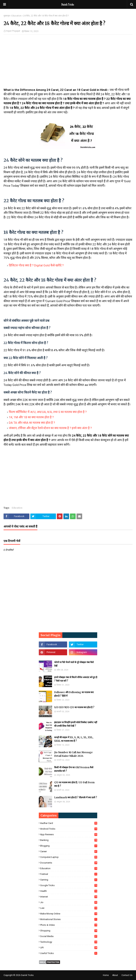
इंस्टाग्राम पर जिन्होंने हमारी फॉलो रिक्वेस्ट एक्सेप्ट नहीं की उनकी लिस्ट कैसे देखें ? (76, 724)
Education (16, 16)
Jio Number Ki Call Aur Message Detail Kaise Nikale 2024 (73, 754)
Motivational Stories (69, 919)
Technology (69, 942)
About (115, 975)
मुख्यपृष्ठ (7, 16)
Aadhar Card (69, 823)
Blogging (69, 846)
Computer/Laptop (69, 857)
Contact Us (127, 975)
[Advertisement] (68, 63)
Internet (69, 897)
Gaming (69, 880)
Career (69, 851)
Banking (69, 840)
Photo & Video (69, 925)
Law (69, 908)
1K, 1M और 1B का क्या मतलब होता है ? (31, 417)
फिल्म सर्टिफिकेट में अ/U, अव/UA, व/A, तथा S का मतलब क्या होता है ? (48, 412)
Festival (69, 874)
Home (106, 975)
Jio (69, 902)
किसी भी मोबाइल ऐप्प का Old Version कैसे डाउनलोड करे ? (74, 769)
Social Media (69, 936)
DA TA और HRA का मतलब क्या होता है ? (32, 423)
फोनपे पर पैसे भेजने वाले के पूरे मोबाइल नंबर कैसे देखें (74, 664)
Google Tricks (69, 885)
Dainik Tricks (27, 975)
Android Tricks (69, 829)
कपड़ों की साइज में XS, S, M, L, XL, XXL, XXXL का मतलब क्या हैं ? (74, 739)
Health (69, 891)
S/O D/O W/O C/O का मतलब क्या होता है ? (74, 707)
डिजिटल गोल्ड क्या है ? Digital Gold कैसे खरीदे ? (36, 265)
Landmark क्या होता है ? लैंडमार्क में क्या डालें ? (76, 797)
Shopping (69, 931)
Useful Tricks (69, 953)
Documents (69, 863)
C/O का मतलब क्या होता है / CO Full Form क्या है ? (74, 784)
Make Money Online (69, 914)
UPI (69, 948)
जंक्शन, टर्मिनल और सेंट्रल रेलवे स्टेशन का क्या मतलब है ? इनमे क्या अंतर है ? (50, 428)
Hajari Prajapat (13, 31)
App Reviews (69, 834)
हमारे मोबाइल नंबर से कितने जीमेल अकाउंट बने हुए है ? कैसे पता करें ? (76, 679)
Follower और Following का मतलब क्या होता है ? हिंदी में (74, 694)
